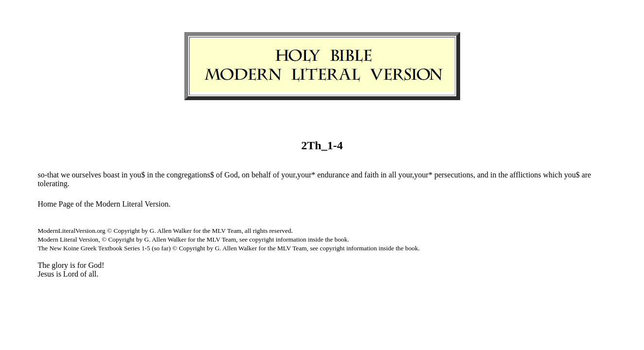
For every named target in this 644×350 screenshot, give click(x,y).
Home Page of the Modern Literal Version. (104, 204)
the (160, 175)
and (357, 175)
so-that (48, 175)
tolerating (52, 184)
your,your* (298, 175)
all (393, 175)
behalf (261, 175)
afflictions (526, 175)
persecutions (454, 175)
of (219, 175)
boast (111, 175)
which (553, 175)
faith (371, 175)
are (587, 175)
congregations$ (190, 175)
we (65, 175)
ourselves (87, 175)
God (231, 175)
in (125, 175)
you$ (137, 175)
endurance (333, 175)
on (246, 175)
